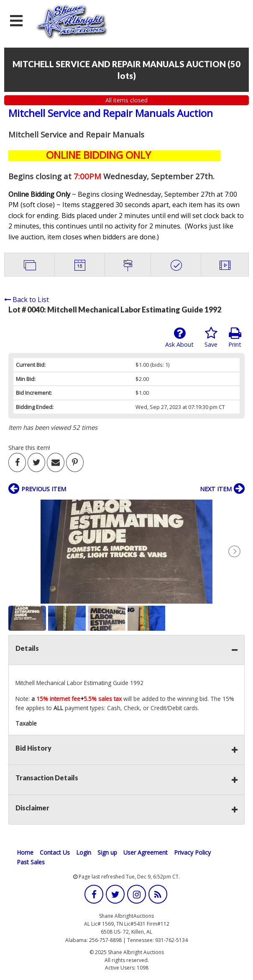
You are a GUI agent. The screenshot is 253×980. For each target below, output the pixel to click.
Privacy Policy (192, 852)
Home (25, 852)
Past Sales (31, 862)
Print (235, 338)
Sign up (107, 852)
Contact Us (55, 852)
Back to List (27, 300)
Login (84, 852)
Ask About (179, 338)
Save (211, 338)
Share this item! (29, 448)
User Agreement (146, 852)
